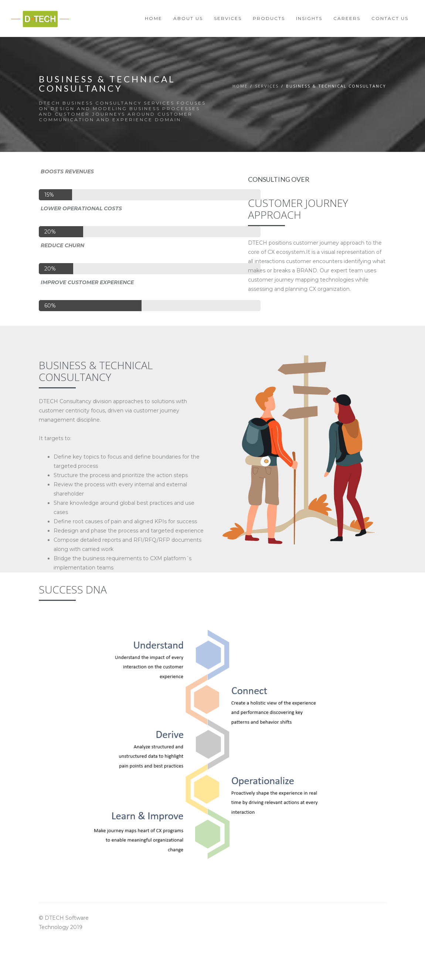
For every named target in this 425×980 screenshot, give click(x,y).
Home (240, 86)
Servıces (267, 86)
